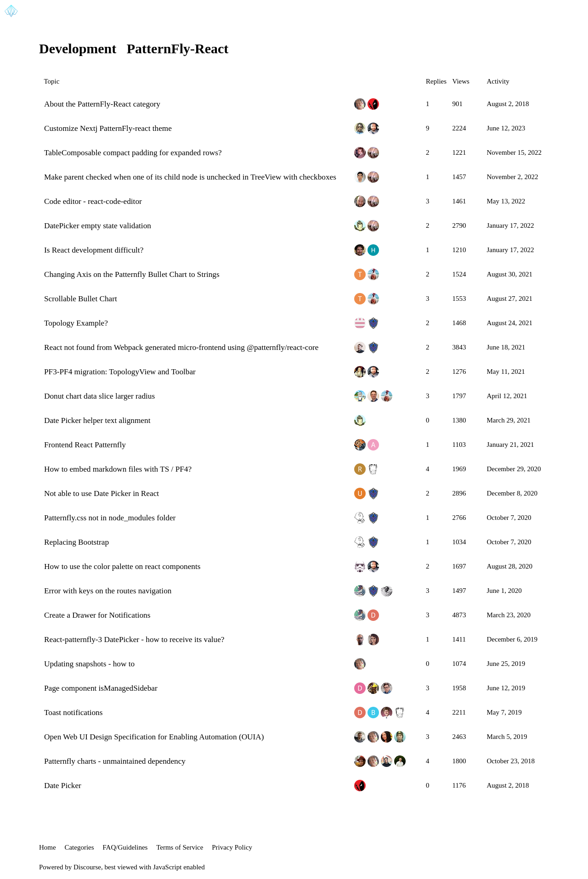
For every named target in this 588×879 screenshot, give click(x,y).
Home (48, 847)
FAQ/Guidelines (125, 847)
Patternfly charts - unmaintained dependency (115, 761)
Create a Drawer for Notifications (97, 615)
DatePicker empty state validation (98, 226)
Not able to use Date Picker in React (102, 493)
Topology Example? (76, 323)
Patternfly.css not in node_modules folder (110, 518)
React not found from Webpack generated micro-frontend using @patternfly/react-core (181, 347)
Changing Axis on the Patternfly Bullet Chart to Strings (132, 274)
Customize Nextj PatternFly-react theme (108, 128)
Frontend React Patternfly (85, 445)
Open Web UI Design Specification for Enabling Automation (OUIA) (154, 737)
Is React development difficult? (94, 250)
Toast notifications (73, 713)
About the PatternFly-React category (102, 104)
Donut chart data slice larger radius (99, 396)
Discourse (87, 867)
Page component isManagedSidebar (101, 688)
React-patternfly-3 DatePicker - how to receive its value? (134, 640)
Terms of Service (180, 847)
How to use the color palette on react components (122, 566)
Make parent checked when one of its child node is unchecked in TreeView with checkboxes (190, 177)
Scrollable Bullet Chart (81, 299)
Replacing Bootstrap (76, 542)
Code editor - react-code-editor (93, 201)
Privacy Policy (232, 847)
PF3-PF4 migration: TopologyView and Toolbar (120, 372)
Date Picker (63, 786)
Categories (79, 847)
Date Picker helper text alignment (97, 420)
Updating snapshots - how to (89, 664)
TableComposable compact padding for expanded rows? (133, 153)
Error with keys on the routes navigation (108, 591)
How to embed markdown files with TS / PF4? (118, 469)
